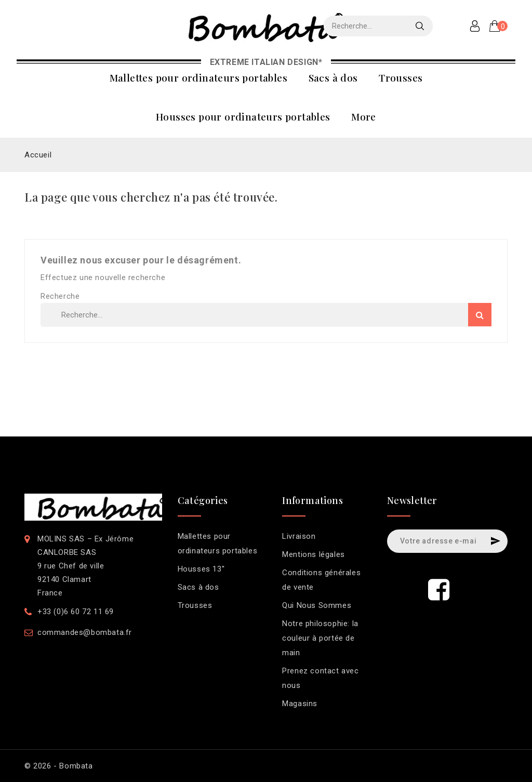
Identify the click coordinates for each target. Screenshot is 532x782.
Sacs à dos (333, 77)
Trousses (401, 77)
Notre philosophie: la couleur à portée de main (320, 638)
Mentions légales (314, 554)
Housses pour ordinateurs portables (243, 116)
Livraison (299, 536)
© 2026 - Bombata (59, 766)
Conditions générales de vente (321, 580)
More (364, 116)
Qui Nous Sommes (317, 605)
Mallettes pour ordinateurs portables (198, 77)
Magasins (300, 704)
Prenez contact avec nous (320, 678)
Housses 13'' (201, 569)
